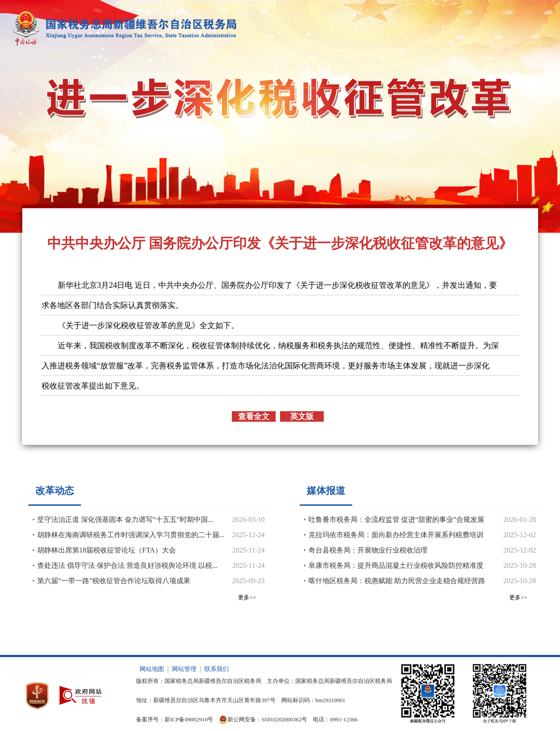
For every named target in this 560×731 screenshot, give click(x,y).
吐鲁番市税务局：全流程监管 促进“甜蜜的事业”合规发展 (396, 519)
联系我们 (217, 669)
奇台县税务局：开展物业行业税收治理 (368, 550)
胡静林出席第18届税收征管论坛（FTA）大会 (107, 550)
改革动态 (55, 491)
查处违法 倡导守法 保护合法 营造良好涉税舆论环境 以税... (127, 565)
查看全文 (254, 416)
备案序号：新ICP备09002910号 (175, 719)
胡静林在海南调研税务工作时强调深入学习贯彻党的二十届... (131, 535)
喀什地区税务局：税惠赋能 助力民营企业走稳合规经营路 (397, 581)
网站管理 (184, 669)
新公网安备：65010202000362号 (263, 720)
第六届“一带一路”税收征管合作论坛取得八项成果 (114, 581)
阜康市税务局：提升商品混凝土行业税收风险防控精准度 (396, 565)
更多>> (247, 597)
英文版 (302, 416)
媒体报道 (326, 491)
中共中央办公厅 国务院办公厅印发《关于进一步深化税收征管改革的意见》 (280, 243)
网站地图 (152, 669)
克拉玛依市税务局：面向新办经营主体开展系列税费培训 (396, 535)
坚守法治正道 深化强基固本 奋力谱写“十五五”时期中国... (125, 519)
